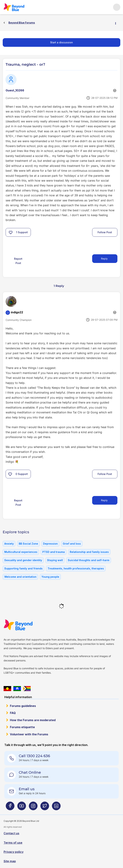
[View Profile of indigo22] (17, 312)
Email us (27, 789)
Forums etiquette (22, 727)
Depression (50, 544)
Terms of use (13, 843)
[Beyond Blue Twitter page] (45, 807)
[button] (11, 232)
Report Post (18, 261)
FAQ (13, 713)
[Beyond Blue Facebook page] (10, 807)
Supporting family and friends (23, 568)
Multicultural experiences (21, 552)
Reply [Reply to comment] (104, 500)
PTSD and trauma (54, 552)
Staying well (55, 560)
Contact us (11, 833)
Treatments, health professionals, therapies (76, 568)
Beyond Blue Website (25, 625)
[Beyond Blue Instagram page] (33, 807)
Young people (50, 577)
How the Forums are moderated (33, 720)
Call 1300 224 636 (34, 756)
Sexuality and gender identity (23, 560)
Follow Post (105, 232)
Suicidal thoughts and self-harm (89, 560)
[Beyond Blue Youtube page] (22, 807)
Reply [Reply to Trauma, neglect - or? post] (104, 259)
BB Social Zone (28, 544)
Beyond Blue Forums (19, 7)
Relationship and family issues (89, 552)
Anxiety (9, 544)
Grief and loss (72, 544)
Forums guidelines (23, 706)
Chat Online (30, 772)
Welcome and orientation (20, 577)
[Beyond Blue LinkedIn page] (56, 807)
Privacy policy (14, 852)
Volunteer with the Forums (29, 734)
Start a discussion (61, 42)
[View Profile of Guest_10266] (15, 90)
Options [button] (117, 23)
